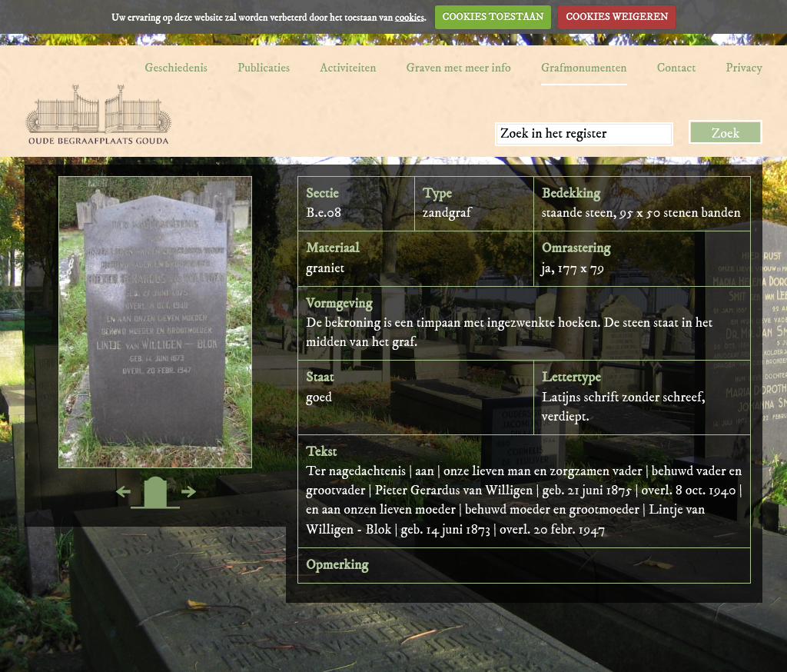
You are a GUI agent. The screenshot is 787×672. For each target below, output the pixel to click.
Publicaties (264, 68)
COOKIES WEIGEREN (617, 17)
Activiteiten (348, 68)
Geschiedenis (176, 68)
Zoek (726, 134)
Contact (677, 68)
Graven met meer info (459, 68)
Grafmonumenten (584, 68)
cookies (410, 17)
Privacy (744, 68)
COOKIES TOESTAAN (493, 17)
